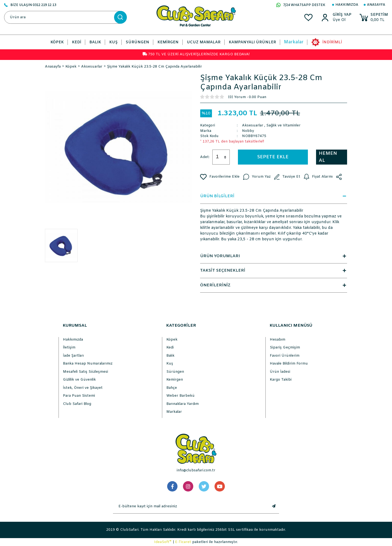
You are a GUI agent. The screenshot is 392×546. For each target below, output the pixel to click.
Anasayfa (376, 5)
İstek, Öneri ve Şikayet (83, 388)
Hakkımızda (347, 5)
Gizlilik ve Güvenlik (79, 380)
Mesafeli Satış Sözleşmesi (85, 372)
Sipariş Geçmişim (285, 348)
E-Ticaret (183, 542)
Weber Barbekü (180, 396)
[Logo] (196, 16)
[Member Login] (342, 15)
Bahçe (172, 388)
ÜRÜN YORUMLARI (274, 256)
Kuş (170, 364)
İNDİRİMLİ (332, 42)
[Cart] (374, 18)
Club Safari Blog (77, 404)
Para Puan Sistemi (79, 396)
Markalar (294, 42)
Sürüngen (175, 372)
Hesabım (278, 340)
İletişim (69, 348)
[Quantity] (221, 157)
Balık (170, 356)
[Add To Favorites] (220, 177)
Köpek (172, 340)
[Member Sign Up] (342, 20)
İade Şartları (73, 356)
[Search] (65, 17)
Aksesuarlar (253, 125)
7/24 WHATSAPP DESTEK (301, 5)
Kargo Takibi (281, 380)
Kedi (170, 348)
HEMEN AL (328, 157)
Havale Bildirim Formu (289, 364)
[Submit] (274, 506)
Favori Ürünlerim (285, 356)
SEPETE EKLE (273, 157)
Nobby (248, 131)
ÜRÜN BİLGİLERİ (274, 196)
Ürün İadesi (280, 372)
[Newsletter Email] (191, 506)
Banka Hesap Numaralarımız (88, 364)
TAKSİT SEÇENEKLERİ (274, 271)
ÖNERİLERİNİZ (274, 285)
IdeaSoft (163, 542)
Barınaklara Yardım (183, 404)
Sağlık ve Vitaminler (283, 125)
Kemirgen (175, 380)
